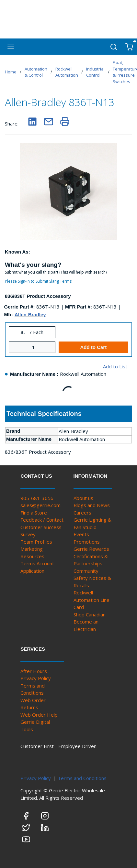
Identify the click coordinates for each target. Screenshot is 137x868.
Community (86, 571)
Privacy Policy (36, 678)
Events (81, 534)
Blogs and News (92, 505)
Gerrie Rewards (91, 549)
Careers (82, 513)
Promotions (87, 542)
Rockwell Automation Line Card (91, 600)
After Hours (34, 671)
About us (83, 498)
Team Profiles (36, 542)
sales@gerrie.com (40, 505)
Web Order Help (39, 715)
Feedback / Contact (42, 520)
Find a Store (34, 513)
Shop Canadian (90, 614)
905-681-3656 (37, 498)
